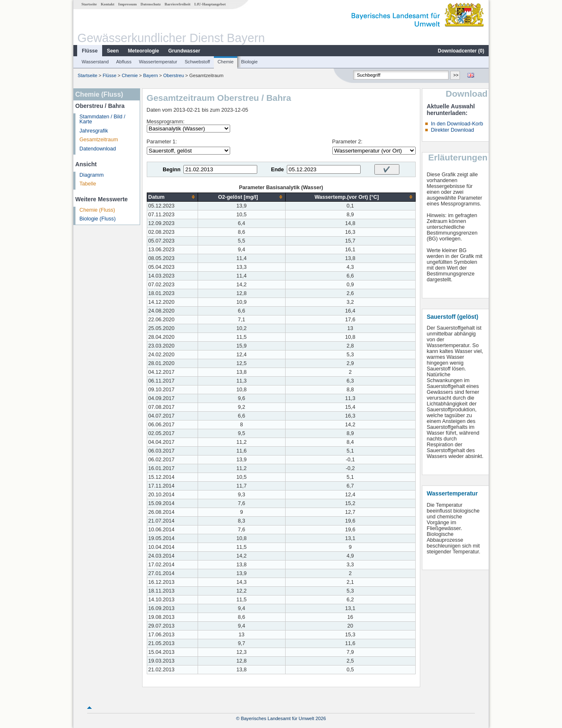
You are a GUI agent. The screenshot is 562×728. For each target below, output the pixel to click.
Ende (277, 170)
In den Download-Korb (457, 124)
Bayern (150, 75)
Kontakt (108, 4)
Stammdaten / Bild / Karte (103, 119)
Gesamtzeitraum (99, 140)
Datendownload (98, 149)
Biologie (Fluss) (98, 219)
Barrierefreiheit (178, 4)
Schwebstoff (197, 62)
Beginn (172, 170)
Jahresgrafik (94, 131)
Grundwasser (184, 51)
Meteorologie (144, 51)
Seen (113, 51)
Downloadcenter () (461, 51)
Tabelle (88, 184)
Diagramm (92, 175)
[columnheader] (172, 197)
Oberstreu (173, 75)
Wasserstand (95, 62)
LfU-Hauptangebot (210, 4)
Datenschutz (151, 4)
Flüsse (90, 51)
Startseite (89, 4)
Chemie (226, 62)
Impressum (128, 4)
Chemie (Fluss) (97, 210)
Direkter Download (452, 130)
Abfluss (124, 62)
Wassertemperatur (158, 62)
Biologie (249, 62)
